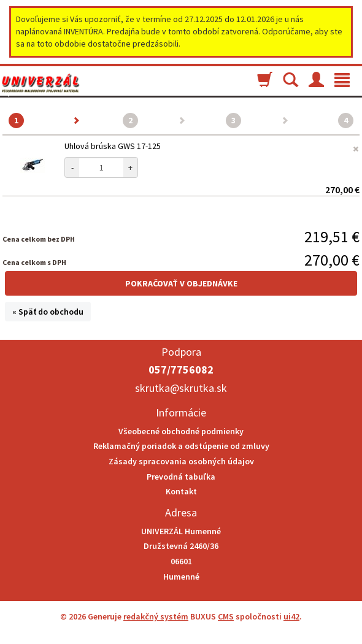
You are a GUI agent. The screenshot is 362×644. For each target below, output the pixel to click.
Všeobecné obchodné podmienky (181, 431)
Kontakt (181, 491)
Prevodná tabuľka (181, 477)
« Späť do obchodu (48, 312)
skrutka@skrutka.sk (181, 388)
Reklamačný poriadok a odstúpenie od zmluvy (181, 446)
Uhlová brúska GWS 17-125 (113, 146)
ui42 (291, 616)
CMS (226, 616)
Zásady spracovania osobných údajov (181, 461)
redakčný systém (156, 616)
